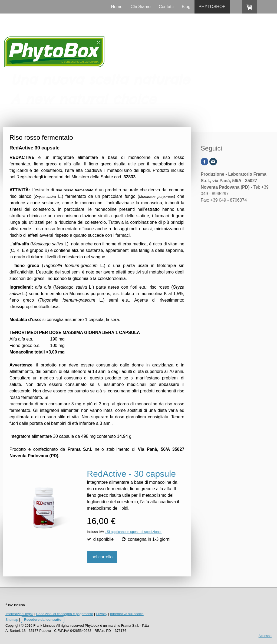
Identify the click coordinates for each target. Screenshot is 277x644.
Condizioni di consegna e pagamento (65, 614)
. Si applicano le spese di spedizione (133, 532)
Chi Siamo (141, 7)
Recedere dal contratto (43, 620)
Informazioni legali (19, 614)
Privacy (102, 614)
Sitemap (12, 620)
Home (117, 7)
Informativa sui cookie (127, 614)
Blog (186, 7)
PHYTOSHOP (212, 7)
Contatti (166, 7)
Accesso (265, 636)
